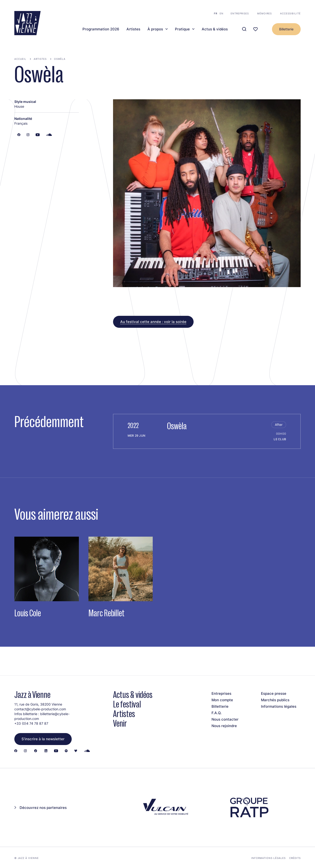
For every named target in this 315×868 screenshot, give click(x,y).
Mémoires (264, 13)
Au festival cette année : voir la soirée (153, 322)
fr (216, 13)
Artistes (133, 29)
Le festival (127, 704)
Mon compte (222, 700)
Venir (120, 723)
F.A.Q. (217, 713)
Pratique (182, 29)
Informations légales (279, 706)
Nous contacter (225, 719)
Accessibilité (290, 13)
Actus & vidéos (215, 29)
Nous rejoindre (224, 726)
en (222, 13)
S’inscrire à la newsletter (43, 739)
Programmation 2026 (101, 29)
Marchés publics (275, 700)
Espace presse (274, 693)
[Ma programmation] (255, 29)
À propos (155, 29)
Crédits (295, 858)
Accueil (20, 59)
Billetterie (286, 29)
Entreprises (240, 13)
